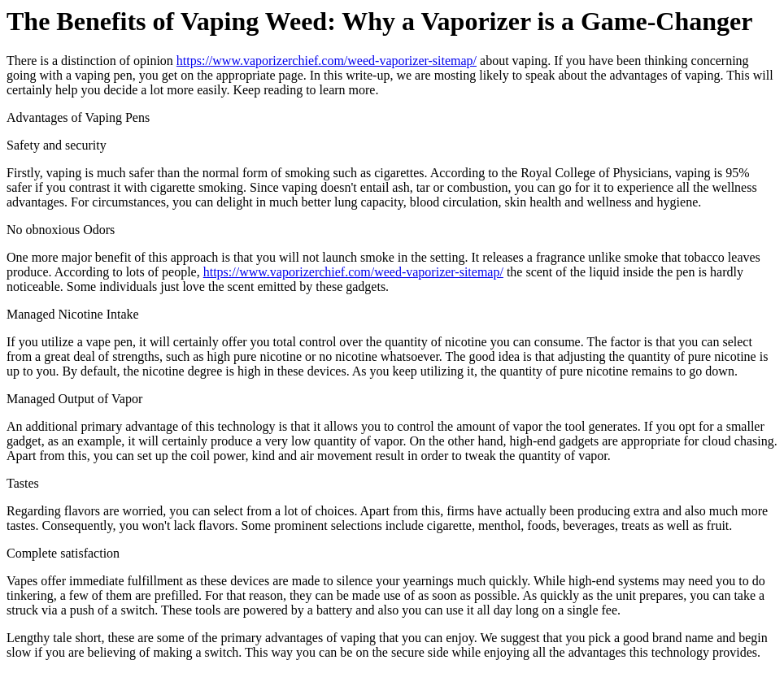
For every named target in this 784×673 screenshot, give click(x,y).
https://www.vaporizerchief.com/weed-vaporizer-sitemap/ (327, 61)
